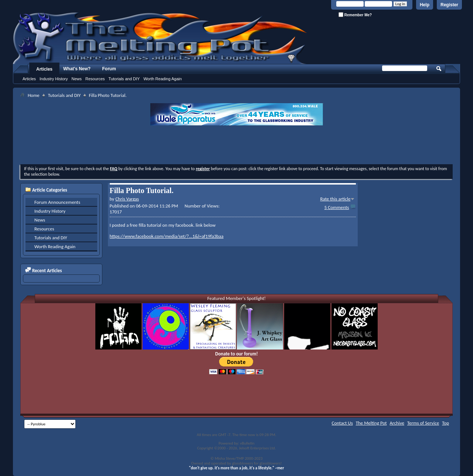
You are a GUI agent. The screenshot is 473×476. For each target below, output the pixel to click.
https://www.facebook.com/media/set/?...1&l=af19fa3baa (167, 236)
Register (449, 5)
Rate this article (335, 199)
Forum (109, 69)
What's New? (77, 69)
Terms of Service (423, 423)
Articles (44, 69)
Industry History (54, 79)
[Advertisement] (236, 146)
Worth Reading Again (163, 79)
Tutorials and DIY (124, 79)
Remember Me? (355, 15)
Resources (95, 79)
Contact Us (342, 423)
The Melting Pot (371, 423)
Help (425, 5)
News (76, 79)
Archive (397, 423)
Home (34, 95)
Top (445, 423)
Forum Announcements (57, 202)
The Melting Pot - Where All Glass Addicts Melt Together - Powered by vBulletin (160, 38)
